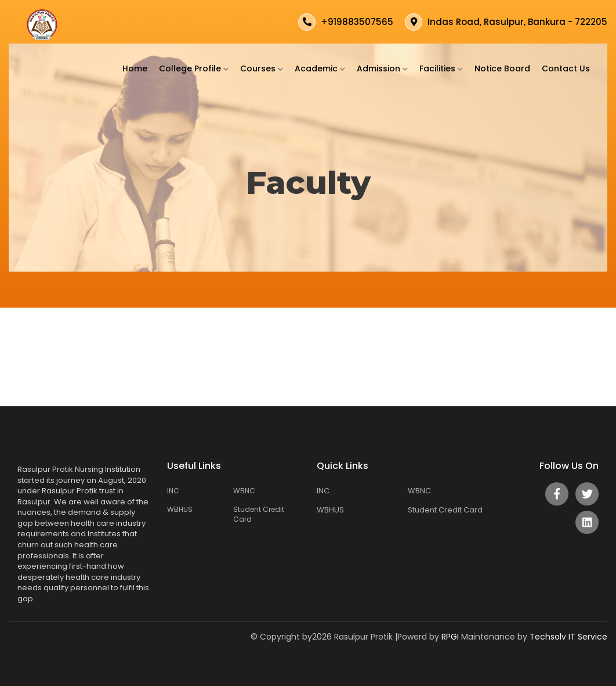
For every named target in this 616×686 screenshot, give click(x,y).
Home (135, 68)
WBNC (244, 491)
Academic (320, 68)
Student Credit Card (259, 514)
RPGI (451, 637)
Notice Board (502, 68)
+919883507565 (357, 22)
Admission (382, 68)
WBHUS (180, 509)
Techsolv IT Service (568, 637)
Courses (262, 68)
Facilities (441, 68)
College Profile (194, 68)
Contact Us (566, 68)
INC (173, 491)
